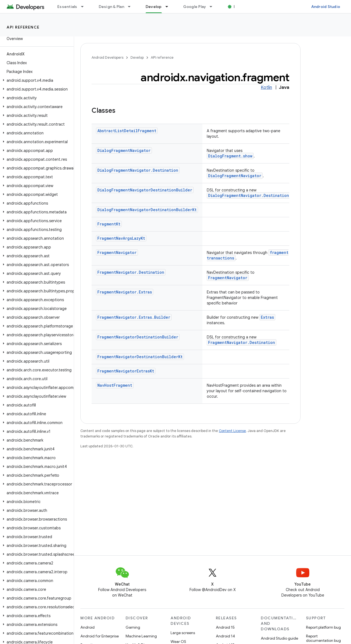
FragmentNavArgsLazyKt (121, 238)
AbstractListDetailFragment (127, 131)
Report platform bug (323, 627)
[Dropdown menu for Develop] (169, 7)
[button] (36, 80)
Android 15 (225, 627)
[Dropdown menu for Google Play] (213, 7)
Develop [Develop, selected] (154, 7)
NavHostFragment (115, 385)
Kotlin (266, 87)
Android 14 (225, 636)
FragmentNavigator (117, 252)
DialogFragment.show (230, 156)
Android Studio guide (279, 638)
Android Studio (326, 7)
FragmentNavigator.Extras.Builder (134, 317)
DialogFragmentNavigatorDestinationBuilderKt (147, 210)
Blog (238, 7)
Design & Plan (111, 7)
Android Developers (107, 57)
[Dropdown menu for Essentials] (85, 7)
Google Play (195, 7)
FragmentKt (109, 224)
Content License (232, 431)
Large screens (183, 633)
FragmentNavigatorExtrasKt (126, 371)
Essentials (67, 7)
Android (87, 627)
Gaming (133, 627)
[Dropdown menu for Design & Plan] (132, 7)
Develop (137, 57)
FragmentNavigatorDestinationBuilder (138, 337)
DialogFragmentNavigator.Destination (138, 170)
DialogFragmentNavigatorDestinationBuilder (145, 190)
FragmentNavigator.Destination (131, 272)
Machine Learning (141, 636)
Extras (267, 317)
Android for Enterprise (100, 636)
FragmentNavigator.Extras (125, 292)
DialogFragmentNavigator (124, 150)
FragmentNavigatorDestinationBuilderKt (140, 357)
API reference (23, 27)
